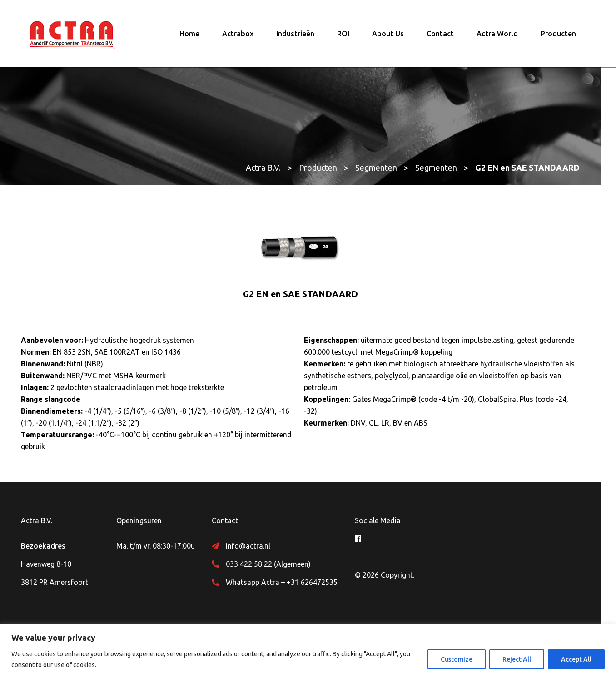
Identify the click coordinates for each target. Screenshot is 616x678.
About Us (388, 34)
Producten (558, 34)
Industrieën (295, 34)
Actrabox (238, 34)
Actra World (497, 34)
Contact (440, 34)
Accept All (576, 659)
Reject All (517, 659)
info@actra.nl (256, 547)
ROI (343, 34)
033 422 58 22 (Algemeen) (276, 565)
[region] (308, 651)
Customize (457, 659)
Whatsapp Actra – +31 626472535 (289, 583)
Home (189, 34)
